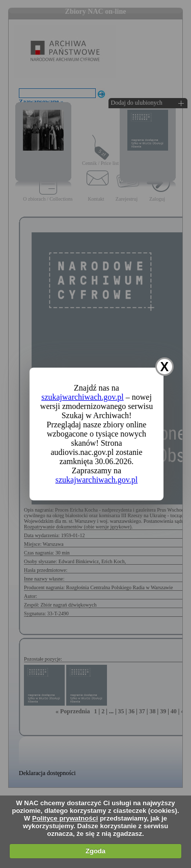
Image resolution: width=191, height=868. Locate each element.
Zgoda (95, 851)
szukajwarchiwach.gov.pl (83, 397)
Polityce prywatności (65, 818)
